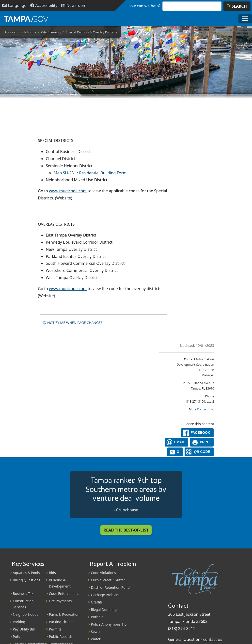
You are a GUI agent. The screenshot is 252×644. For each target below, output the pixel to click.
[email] (176, 442)
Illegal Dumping (104, 609)
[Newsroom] (74, 6)
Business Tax (23, 594)
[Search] (237, 6)
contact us (213, 639)
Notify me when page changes (72, 323)
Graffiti (96, 602)
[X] (175, 452)
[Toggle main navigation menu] (245, 19)
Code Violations (103, 573)
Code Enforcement (64, 594)
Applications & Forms (20, 32)
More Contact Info (202, 409)
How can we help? (144, 6)
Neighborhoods (25, 614)
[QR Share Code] (199, 452)
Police (18, 637)
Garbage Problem (105, 595)
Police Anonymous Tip (109, 624)
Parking (19, 622)
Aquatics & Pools (26, 573)
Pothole (97, 617)
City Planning (51, 32)
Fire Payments (60, 601)
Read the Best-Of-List (126, 530)
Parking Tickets (61, 622)
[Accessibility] (44, 6)
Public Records (61, 637)
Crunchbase (127, 510)
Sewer (96, 632)
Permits (55, 629)
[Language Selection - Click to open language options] (14, 6)
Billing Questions (26, 580)
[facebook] (197, 433)
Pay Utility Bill (24, 629)
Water (96, 639)
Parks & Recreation (64, 614)
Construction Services (23, 604)
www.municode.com (68, 191)
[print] (202, 442)
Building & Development (60, 583)
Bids (52, 573)
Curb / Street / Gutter (108, 580)
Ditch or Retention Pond (110, 587)
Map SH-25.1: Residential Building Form (90, 173)
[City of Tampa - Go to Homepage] (26, 19)
